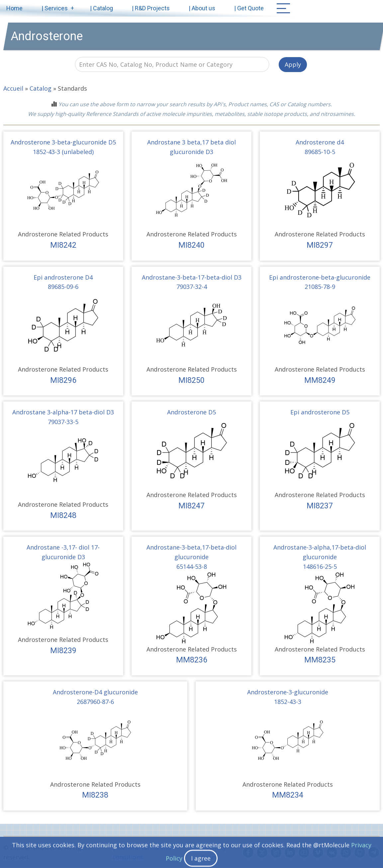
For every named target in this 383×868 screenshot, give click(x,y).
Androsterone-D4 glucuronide (95, 692)
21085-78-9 (320, 287)
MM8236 (192, 660)
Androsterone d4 (320, 142)
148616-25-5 (320, 566)
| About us (202, 8)
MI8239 (63, 651)
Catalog (41, 88)
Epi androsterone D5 (320, 412)
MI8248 (63, 515)
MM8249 (320, 380)
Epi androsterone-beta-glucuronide (320, 277)
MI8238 (95, 795)
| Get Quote (249, 8)
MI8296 (63, 380)
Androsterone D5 (191, 412)
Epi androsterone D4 (63, 277)
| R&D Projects (151, 8)
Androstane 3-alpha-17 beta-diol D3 (63, 412)
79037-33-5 (63, 422)
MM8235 (320, 660)
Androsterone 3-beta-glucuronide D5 (63, 142)
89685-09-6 (63, 287)
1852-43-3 (288, 702)
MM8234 (288, 795)
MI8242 (63, 245)
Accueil (13, 88)
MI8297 (320, 245)
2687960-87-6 (95, 702)
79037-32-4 (192, 287)
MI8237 (320, 506)
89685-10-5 (320, 152)
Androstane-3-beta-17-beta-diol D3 (192, 277)
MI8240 (191, 245)
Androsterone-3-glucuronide (288, 692)
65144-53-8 (192, 566)
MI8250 (191, 380)
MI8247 (191, 506)
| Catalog (101, 8)
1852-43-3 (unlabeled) (63, 152)
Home (14, 8)
